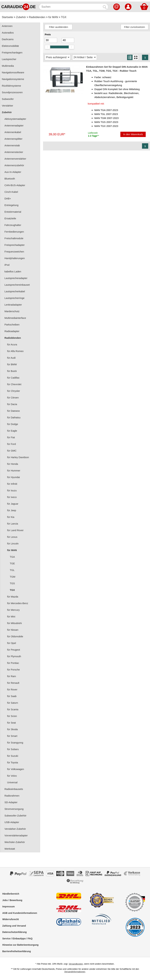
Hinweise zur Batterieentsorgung (20, 945)
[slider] (47, 47)
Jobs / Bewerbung (12, 900)
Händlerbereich (11, 894)
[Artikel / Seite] (85, 57)
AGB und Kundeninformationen (20, 913)
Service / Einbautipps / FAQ (17, 939)
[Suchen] (70, 7)
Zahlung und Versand (14, 926)
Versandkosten (76, 964)
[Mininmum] (51, 40)
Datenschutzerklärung (14, 932)
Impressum (9, 907)
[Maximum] (68, 40)
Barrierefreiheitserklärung (17, 951)
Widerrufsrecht (11, 919)
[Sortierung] (58, 57)
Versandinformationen (75, 972)
